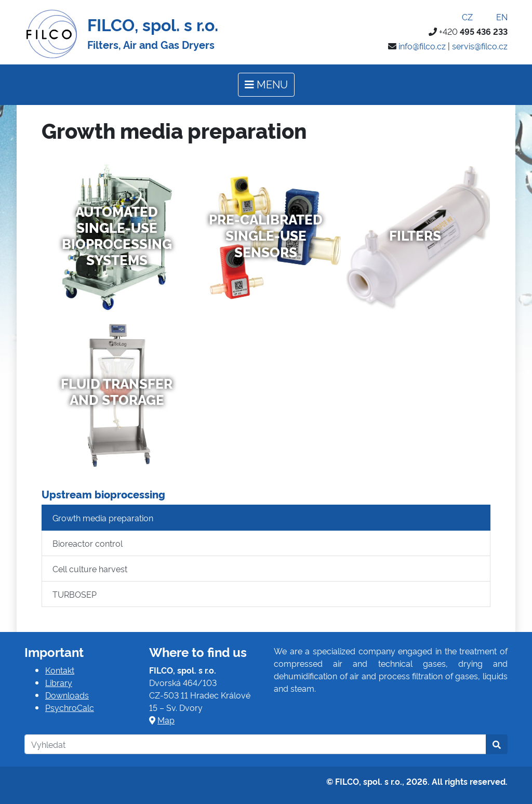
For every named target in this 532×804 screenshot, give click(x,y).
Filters (415, 235)
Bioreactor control (88, 543)
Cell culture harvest (90, 569)
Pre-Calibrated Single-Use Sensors (266, 235)
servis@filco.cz (480, 46)
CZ (460, 17)
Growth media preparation (103, 518)
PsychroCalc (70, 707)
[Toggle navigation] (266, 85)
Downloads (67, 695)
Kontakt (60, 670)
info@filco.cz (422, 46)
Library (59, 682)
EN (495, 17)
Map (166, 720)
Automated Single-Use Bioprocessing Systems (117, 235)
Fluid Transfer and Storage (117, 391)
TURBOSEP (75, 594)
